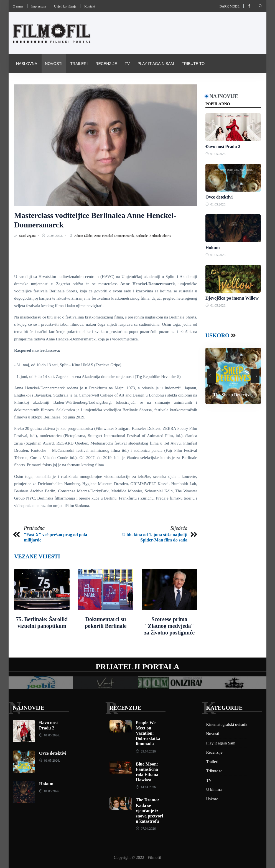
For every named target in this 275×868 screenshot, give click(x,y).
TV (127, 64)
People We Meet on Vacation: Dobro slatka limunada (148, 733)
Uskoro (217, 335)
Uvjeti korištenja (65, 6)
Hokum (213, 248)
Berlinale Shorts (160, 236)
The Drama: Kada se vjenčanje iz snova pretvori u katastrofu (150, 811)
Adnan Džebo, (84, 236)
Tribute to (193, 64)
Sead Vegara (28, 236)
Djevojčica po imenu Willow (232, 298)
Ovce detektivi (219, 197)
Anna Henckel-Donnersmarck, (115, 236)
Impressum (39, 6)
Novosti (54, 64)
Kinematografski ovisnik (43, 82)
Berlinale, (142, 236)
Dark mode (230, 6)
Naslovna (27, 64)
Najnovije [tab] (224, 96)
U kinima (214, 789)
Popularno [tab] (218, 104)
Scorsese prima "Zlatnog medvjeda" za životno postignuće (169, 626)
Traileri (79, 64)
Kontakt (90, 6)
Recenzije (106, 64)
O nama (18, 6)
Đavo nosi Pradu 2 (223, 146)
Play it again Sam (156, 64)
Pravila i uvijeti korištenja (107, 82)
